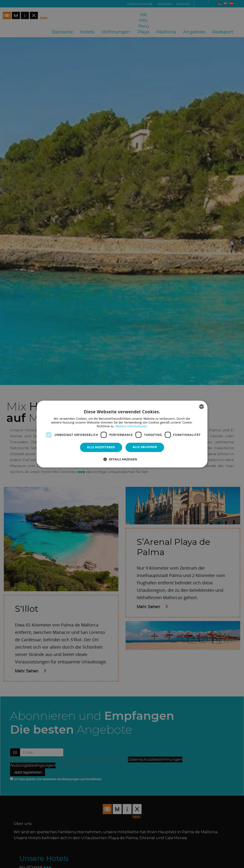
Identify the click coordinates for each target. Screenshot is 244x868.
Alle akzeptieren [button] (101, 447)
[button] (122, 459)
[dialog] (122, 434)
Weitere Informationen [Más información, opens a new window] (131, 426)
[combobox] (201, 407)
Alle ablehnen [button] (145, 447)
